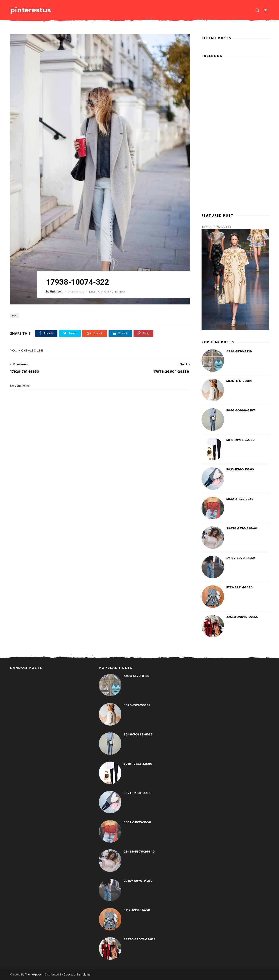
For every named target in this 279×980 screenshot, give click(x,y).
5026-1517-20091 (239, 381)
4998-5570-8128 (239, 351)
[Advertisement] (100, 476)
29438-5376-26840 (242, 528)
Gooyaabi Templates (77, 974)
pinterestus (31, 10)
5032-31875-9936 (240, 499)
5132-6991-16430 (239, 587)
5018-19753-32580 (241, 440)
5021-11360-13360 (240, 469)
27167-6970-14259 (241, 558)
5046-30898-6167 (241, 410)
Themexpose (33, 974)
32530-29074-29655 (242, 617)
